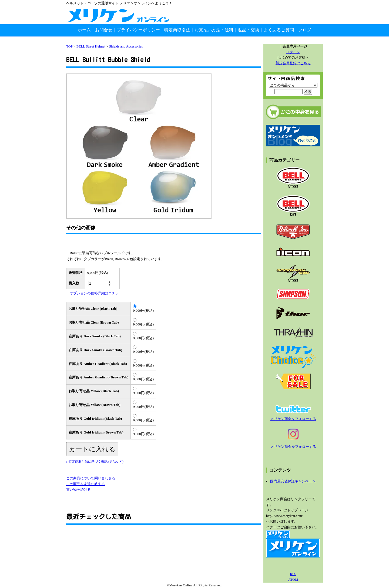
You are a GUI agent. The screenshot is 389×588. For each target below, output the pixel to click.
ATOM (293, 579)
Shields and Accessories (126, 46)
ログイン (293, 52)
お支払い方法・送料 (214, 30)
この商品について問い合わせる (91, 478)
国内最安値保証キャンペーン (293, 481)
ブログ (305, 30)
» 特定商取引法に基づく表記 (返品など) (95, 462)
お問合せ (104, 30)
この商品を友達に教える (85, 484)
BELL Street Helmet (91, 46)
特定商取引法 (177, 30)
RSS (293, 574)
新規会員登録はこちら (293, 63)
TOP (69, 46)
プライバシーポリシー (138, 30)
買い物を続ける (78, 490)
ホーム (84, 30)
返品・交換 (249, 30)
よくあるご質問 (279, 30)
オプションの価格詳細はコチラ (94, 293)
